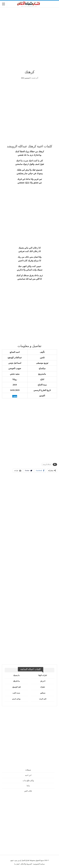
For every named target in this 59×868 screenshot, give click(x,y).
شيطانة (28, 770)
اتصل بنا (17, 864)
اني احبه (28, 775)
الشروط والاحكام (26, 864)
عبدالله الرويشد (47, 464)
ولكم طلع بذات (28, 781)
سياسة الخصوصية (39, 864)
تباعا (28, 786)
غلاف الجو (28, 791)
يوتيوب (15, 396)
